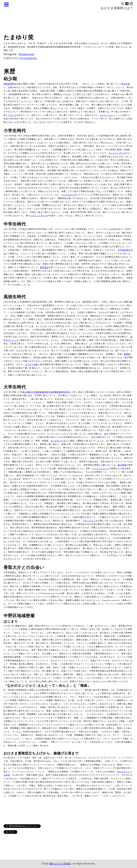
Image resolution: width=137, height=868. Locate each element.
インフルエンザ (69, 195)
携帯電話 (44, 267)
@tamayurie (26, 54)
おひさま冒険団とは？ (117, 8)
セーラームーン (107, 115)
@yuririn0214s (28, 58)
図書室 (127, 354)
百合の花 (126, 84)
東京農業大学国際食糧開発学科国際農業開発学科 (46, 392)
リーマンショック (101, 469)
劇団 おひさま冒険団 (60, 864)
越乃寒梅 (122, 465)
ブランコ (12, 115)
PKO (106, 434)
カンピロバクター (59, 441)
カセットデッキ (90, 521)
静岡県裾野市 (10, 84)
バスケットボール (39, 216)
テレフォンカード (117, 153)
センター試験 (31, 364)
